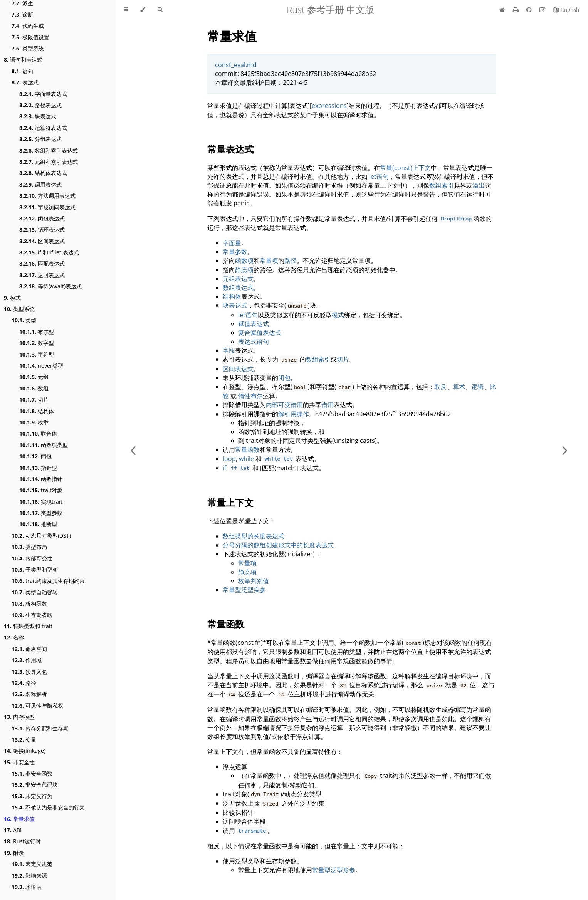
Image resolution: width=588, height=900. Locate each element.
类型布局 (29, 547)
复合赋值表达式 (260, 333)
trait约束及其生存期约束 (48, 581)
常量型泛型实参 (244, 590)
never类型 (41, 366)
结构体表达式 (43, 173)
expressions (329, 106)
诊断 (22, 14)
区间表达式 (42, 241)
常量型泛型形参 (334, 870)
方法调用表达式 (47, 196)
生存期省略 (32, 615)
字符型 (37, 354)
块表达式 (38, 116)
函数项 (244, 261)
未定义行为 (32, 796)
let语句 (379, 177)
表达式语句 (254, 341)
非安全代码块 (35, 785)
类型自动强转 (35, 592)
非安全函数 (32, 773)
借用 (328, 405)
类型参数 (41, 513)
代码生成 (28, 26)
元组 (34, 377)
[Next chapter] (565, 450)
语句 (22, 71)
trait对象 (41, 490)
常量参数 (235, 252)
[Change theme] (143, 10)
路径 (24, 683)
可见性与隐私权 (37, 706)
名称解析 (29, 694)
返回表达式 (42, 275)
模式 (12, 298)
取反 (440, 387)
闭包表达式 (42, 218)
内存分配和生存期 (40, 728)
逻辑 (477, 387)
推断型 (38, 524)
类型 (24, 320)
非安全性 (19, 762)
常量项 (269, 261)
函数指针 (41, 479)
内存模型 (19, 717)
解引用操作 (294, 414)
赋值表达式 (254, 324)
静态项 (244, 270)
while (246, 459)
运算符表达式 (43, 128)
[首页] (502, 10)
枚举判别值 (254, 581)
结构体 (37, 411)
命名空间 (29, 649)
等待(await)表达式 (50, 286)
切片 (34, 400)
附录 (14, 853)
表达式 (25, 82)
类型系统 (28, 48)
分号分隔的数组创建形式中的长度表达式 (278, 545)
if (224, 468)
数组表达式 (238, 288)
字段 (229, 350)
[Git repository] (530, 10)
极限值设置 (30, 37)
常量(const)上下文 (405, 168)
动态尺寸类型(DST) (41, 536)
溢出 (479, 185)
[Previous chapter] (133, 450)
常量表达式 (230, 149)
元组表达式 (238, 279)
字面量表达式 (43, 94)
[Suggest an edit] (543, 10)
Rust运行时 (22, 841)
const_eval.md (236, 65)
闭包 (35, 456)
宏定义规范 (32, 864)
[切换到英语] (566, 10)
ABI (13, 830)
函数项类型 (44, 445)
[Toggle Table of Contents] (126, 10)
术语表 (27, 887)
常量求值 (19, 819)
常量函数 (247, 449)
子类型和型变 (35, 569)
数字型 (37, 343)
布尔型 (37, 332)
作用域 (27, 660)
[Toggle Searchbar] (160, 10)
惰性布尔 (250, 396)
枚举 (34, 422)
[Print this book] (517, 10)
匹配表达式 (42, 263)
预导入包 (29, 672)
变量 (24, 739)
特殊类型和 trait (28, 626)
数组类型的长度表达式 (254, 536)
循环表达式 (42, 230)
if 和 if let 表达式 (49, 252)
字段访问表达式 (47, 207)
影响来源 (29, 876)
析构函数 (29, 603)
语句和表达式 (23, 60)
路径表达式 (40, 105)
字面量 (232, 243)
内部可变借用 (284, 405)
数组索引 (442, 185)
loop (229, 459)
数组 (34, 388)
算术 (459, 387)
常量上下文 (230, 502)
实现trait (41, 502)
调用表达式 (40, 184)
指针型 (38, 468)
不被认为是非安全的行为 (48, 807)
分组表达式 (40, 139)
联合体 (38, 433)
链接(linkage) (25, 751)
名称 (14, 637)
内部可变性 (32, 558)
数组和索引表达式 (49, 151)
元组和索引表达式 (49, 162)
